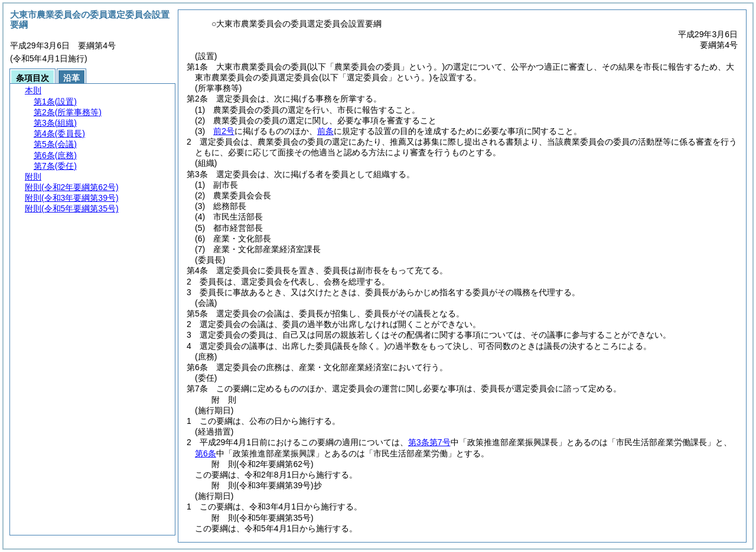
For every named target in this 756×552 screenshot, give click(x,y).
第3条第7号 (429, 442)
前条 (325, 131)
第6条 (206, 453)
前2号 (224, 131)
